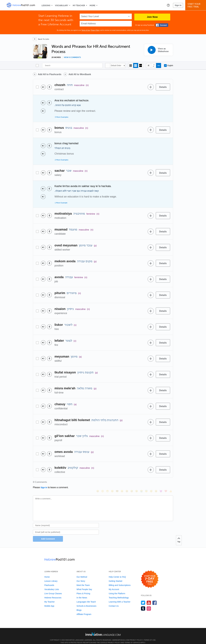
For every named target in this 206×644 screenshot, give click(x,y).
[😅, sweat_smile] (132, 483)
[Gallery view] (141, 65)
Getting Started (115, 577)
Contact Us (114, 602)
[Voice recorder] (49, 87)
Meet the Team (83, 581)
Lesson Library (51, 577)
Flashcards (49, 581)
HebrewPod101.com (121, 636)
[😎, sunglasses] (117, 483)
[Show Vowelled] (154, 65)
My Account (114, 585)
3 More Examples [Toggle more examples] (62, 117)
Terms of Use (86, 30)
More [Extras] (92, 6)
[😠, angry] (122, 483)
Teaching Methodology (119, 594)
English (169, 66)
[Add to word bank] (151, 87)
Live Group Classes (53, 590)
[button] (168, 5)
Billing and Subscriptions (120, 581)
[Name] (66, 522)
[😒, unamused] (112, 483)
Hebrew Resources (53, 594)
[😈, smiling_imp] (161, 483)
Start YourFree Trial (196, 5)
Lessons (46, 6)
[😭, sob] (141, 483)
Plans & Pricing (83, 590)
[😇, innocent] (146, 483)
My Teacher (79, 6)
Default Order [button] (116, 66)
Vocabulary (62, 6)
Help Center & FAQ (117, 573)
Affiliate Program (84, 610)
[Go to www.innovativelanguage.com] (103, 630)
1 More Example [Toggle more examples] (61, 203)
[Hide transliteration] (149, 65)
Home (47, 573)
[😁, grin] (107, 483)
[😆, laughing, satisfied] (127, 483)
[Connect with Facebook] (162, 25)
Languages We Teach (86, 598)
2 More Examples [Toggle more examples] (62, 160)
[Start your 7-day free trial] (150, 575)
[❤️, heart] (166, 483)
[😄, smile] (98, 483)
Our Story (81, 577)
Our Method (82, 573)
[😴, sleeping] (151, 483)
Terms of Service (132, 639)
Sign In (178, 5)
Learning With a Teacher (120, 598)
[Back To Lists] (41, 39)
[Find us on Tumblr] (143, 605)
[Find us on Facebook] (155, 599)
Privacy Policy (95, 30)
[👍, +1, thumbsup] (171, 483)
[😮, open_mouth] (156, 483)
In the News (82, 594)
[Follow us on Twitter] (143, 599)
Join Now (152, 17)
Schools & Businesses (86, 602)
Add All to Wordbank (80, 74)
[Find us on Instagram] (149, 605)
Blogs (79, 606)
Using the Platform (117, 590)
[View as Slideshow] (159, 50)
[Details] (163, 87)
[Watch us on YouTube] (149, 599)
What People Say (84, 585)
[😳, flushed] (103, 483)
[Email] (66, 528)
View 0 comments (72, 57)
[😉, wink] (137, 483)
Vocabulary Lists (52, 585)
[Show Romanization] (159, 65)
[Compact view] (131, 65)
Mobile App (49, 602)
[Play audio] (43, 87)
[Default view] (136, 65)
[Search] (72, 65)
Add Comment (48, 535)
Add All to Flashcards (50, 74)
